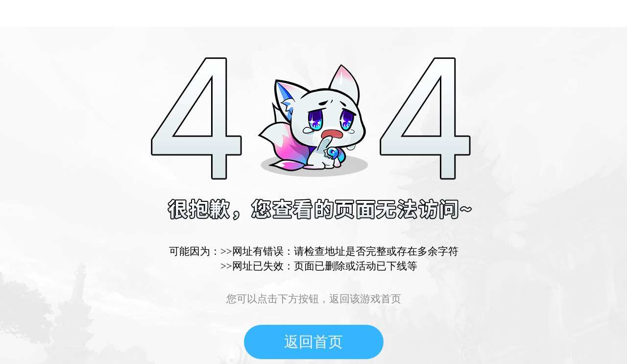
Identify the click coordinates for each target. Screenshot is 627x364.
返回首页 (313, 342)
